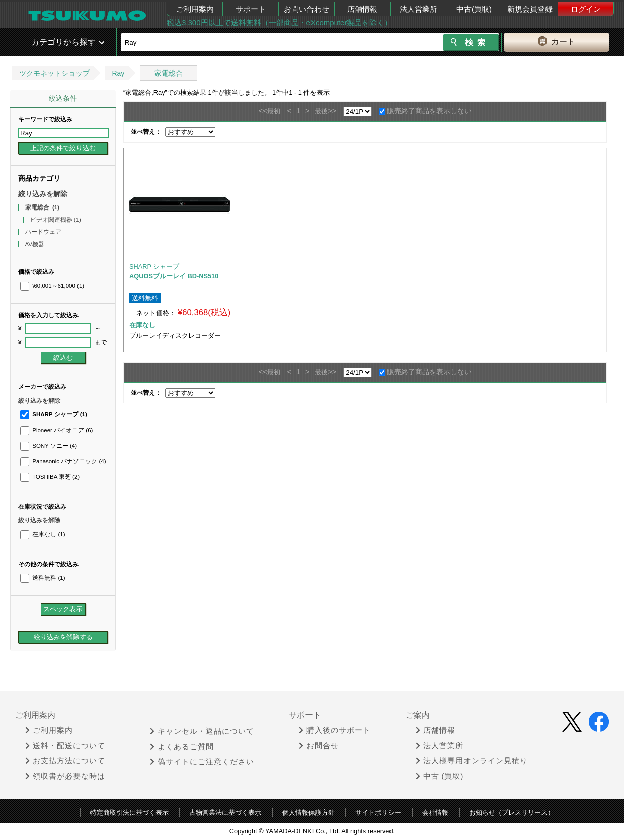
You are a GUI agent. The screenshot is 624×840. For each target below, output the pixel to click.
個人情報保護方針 (308, 813)
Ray (118, 73)
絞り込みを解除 (43, 194)
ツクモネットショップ (54, 73)
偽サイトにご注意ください (202, 762)
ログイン (586, 9)
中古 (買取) (440, 776)
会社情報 (435, 813)
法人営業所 (418, 9)
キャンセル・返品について (202, 731)
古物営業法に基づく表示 (225, 813)
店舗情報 (362, 9)
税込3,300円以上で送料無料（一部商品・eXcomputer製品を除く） (279, 22)
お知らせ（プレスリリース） (512, 813)
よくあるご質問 (182, 747)
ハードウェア (44, 232)
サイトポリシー (378, 813)
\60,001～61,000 (52, 286)
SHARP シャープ (54, 414)
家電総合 (169, 73)
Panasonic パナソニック (63, 461)
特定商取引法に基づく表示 (129, 813)
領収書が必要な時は (65, 776)
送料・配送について (65, 746)
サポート (251, 9)
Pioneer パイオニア (56, 430)
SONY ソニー (49, 446)
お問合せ (319, 746)
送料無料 (43, 578)
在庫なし (43, 534)
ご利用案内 (195, 9)
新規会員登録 (530, 9)
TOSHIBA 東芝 (50, 477)
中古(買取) (474, 9)
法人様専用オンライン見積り (472, 761)
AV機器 (36, 244)
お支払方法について (65, 761)
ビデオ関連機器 (56, 220)
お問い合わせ (306, 9)
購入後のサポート (335, 730)
